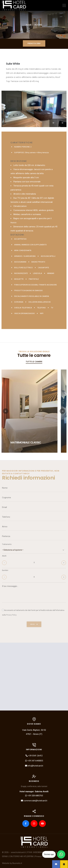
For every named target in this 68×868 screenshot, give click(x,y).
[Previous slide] (54, 123)
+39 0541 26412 (34, 756)
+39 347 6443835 (34, 761)
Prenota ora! (34, 43)
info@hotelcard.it (34, 766)
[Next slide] (62, 123)
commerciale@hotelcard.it (34, 801)
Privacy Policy (41, 856)
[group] (34, 109)
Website (6, 863)
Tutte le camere (34, 362)
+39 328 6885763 (34, 796)
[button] (62, 411)
